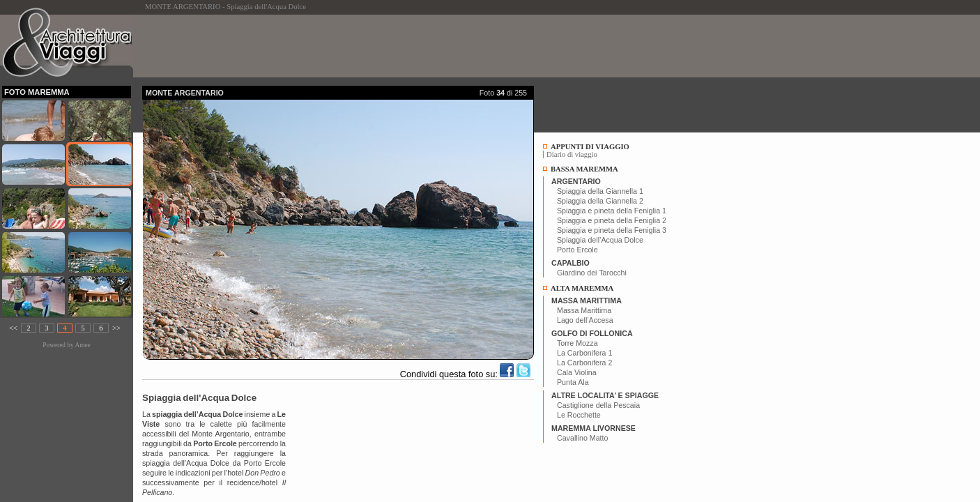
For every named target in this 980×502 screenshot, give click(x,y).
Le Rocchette (579, 415)
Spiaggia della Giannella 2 (600, 201)
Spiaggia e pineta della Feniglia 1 (612, 211)
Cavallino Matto (582, 438)
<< (13, 328)
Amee (82, 345)
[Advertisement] (396, 46)
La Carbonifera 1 (584, 353)
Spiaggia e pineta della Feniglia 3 (612, 230)
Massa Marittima (584, 310)
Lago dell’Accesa (585, 320)
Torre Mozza (577, 343)
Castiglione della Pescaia (598, 405)
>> (116, 328)
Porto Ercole (577, 250)
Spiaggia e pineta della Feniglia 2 (612, 220)
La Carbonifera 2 (584, 363)
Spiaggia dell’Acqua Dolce (600, 240)
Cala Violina (577, 372)
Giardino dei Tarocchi (592, 273)
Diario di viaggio (572, 154)
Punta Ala (573, 382)
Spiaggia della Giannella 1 (600, 191)
